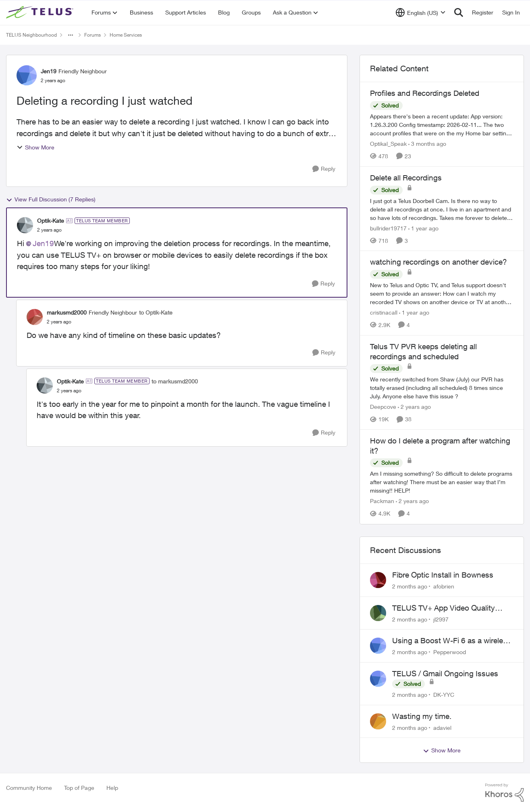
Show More (35, 147)
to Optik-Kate (156, 312)
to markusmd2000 (175, 381)
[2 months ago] (410, 586)
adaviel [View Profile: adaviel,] (442, 727)
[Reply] (324, 169)
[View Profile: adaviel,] (378, 721)
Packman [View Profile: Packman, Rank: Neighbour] (382, 501)
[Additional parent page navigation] (71, 35)
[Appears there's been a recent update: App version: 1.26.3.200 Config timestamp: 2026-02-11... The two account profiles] (442, 125)
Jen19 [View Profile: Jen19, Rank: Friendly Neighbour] (49, 71)
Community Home (29, 788)
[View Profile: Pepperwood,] (378, 646)
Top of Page (79, 788)
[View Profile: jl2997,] (378, 613)
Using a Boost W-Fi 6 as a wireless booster (452, 641)
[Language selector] (421, 12)
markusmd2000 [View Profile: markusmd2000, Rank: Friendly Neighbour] (67, 312)
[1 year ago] (423, 228)
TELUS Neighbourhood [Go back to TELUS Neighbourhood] (31, 35)
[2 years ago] (414, 407)
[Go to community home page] (41, 12)
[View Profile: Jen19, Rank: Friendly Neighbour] (27, 75)
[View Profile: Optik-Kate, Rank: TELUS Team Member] (25, 225)
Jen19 (43, 243)
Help (112, 788)
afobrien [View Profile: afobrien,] (444, 586)
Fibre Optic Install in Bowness (443, 575)
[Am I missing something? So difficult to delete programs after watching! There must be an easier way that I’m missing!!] (442, 482)
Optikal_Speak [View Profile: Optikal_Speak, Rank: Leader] (388, 144)
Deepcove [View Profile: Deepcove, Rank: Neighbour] (383, 407)
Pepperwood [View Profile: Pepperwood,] (450, 652)
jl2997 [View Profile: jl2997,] (441, 619)
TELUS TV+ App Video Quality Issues (444, 608)
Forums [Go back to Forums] (92, 35)
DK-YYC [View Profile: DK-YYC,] (444, 695)
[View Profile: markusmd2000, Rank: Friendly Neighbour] (35, 317)
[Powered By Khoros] (505, 793)
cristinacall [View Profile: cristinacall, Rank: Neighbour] (384, 312)
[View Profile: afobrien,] (378, 580)
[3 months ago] (427, 144)
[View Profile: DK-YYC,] (378, 679)
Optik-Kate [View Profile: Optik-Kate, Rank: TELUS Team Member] (51, 221)
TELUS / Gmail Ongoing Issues (445, 673)
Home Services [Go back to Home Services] (126, 35)
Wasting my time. (422, 716)
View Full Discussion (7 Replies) (51, 199)
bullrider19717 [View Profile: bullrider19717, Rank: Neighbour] (388, 228)
